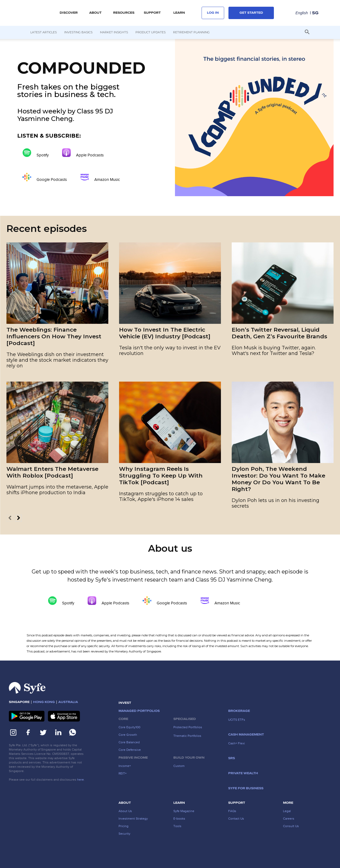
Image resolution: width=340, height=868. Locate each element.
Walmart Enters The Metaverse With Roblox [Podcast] (52, 472)
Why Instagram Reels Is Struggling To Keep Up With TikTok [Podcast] (161, 476)
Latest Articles (44, 32)
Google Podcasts (45, 177)
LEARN (179, 13)
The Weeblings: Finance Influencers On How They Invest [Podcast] (54, 336)
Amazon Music (100, 177)
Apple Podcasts (83, 153)
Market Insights (114, 32)
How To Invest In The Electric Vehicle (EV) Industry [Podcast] (165, 333)
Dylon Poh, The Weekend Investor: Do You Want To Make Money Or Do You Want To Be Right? (278, 479)
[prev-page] (10, 518)
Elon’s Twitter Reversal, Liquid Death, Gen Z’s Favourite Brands (279, 333)
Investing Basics (78, 32)
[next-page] (18, 518)
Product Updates (151, 32)
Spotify (36, 153)
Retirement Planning (191, 32)
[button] (307, 33)
